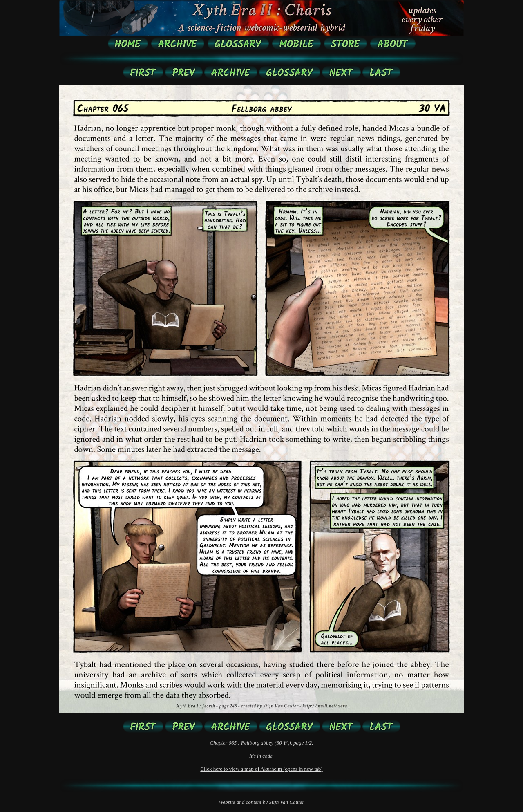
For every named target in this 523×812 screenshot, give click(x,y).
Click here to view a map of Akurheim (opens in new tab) (261, 769)
